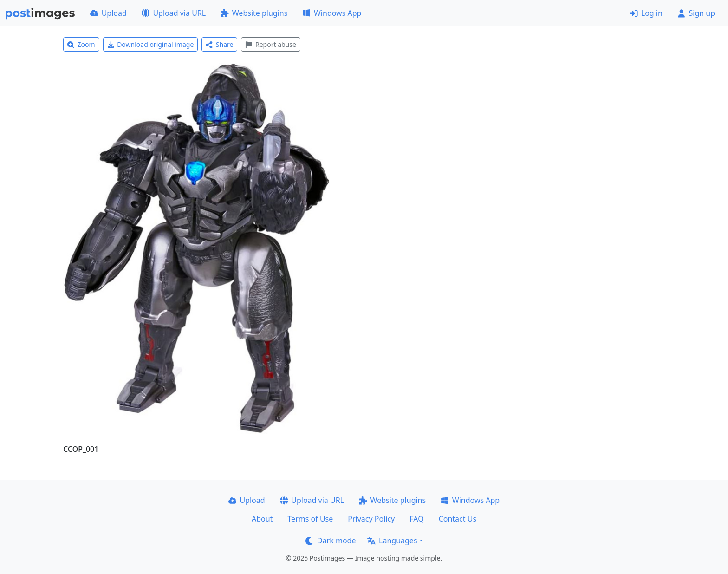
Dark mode (331, 541)
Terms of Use (310, 519)
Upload (108, 13)
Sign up (696, 13)
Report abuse (270, 44)
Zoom (81, 44)
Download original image (151, 44)
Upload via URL (174, 13)
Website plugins (254, 13)
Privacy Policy (371, 519)
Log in (646, 13)
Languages (392, 541)
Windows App (332, 13)
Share (219, 44)
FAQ (416, 519)
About (262, 519)
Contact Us (458, 519)
